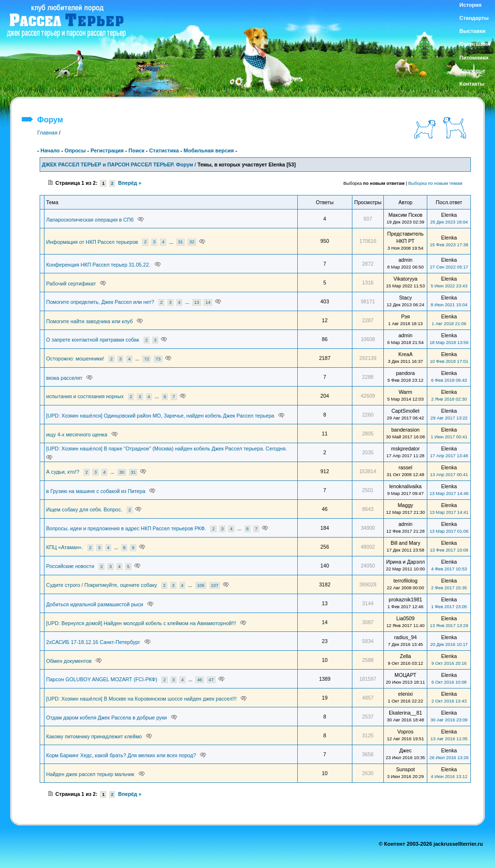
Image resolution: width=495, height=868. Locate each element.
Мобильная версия (209, 150)
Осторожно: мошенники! (75, 359)
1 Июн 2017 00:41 (449, 437)
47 (211, 680)
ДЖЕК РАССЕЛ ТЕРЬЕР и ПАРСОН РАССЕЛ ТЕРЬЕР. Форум (118, 165)
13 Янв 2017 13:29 (449, 626)
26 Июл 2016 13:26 (449, 758)
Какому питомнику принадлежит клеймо (94, 736)
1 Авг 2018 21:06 (449, 324)
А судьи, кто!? (63, 472)
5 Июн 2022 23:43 (449, 286)
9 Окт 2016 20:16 (449, 663)
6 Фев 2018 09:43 (449, 380)
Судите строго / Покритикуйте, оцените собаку (102, 585)
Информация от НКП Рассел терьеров (92, 242)
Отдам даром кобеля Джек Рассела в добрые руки (107, 718)
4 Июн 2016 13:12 (449, 777)
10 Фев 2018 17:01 (449, 361)
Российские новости (70, 566)
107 (215, 585)
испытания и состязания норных (85, 396)
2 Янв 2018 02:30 (449, 399)
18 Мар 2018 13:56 (449, 343)
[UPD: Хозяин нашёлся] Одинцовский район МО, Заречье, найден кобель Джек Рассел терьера (160, 416)
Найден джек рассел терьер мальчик (90, 774)
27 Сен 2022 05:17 (449, 267)
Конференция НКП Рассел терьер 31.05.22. (98, 265)
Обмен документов (69, 661)
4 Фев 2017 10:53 (449, 569)
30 (122, 472)
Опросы (75, 150)
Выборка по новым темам (436, 183)
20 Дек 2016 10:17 (449, 644)
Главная (47, 133)
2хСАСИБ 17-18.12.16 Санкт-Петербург (93, 642)
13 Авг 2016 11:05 (449, 739)
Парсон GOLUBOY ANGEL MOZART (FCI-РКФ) (102, 679)
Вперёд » (130, 183)
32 (192, 242)
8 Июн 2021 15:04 (449, 305)
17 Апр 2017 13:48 (449, 456)
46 (200, 680)
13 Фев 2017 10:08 (449, 550)
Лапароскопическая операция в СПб (90, 220)
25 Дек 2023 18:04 (449, 222)
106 (201, 585)
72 (146, 359)
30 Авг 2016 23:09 (449, 720)
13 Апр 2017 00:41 (449, 475)
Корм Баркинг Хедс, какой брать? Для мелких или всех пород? (121, 755)
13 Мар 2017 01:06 (449, 531)
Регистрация (107, 150)
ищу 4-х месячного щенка (77, 434)
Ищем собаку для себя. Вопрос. (85, 509)
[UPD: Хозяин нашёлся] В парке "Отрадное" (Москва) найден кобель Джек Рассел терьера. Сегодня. (167, 449)
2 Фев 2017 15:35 (449, 588)
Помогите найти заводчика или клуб (90, 321)
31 (180, 242)
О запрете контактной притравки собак (93, 340)
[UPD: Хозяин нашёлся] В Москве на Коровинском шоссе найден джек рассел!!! (142, 699)
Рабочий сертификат (71, 284)
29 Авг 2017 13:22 (449, 418)
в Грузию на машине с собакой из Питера (96, 491)
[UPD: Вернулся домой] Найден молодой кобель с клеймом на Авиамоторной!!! (141, 623)
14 (208, 302)
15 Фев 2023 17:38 (449, 245)
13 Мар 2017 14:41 (449, 512)
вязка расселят (65, 378)
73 (158, 359)
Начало (50, 150)
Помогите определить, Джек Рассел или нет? (100, 302)
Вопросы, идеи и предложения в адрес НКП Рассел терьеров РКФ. (126, 528)
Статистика (164, 150)
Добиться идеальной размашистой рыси (95, 604)
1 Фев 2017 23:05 (449, 607)
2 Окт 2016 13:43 (449, 701)
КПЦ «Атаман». (65, 547)
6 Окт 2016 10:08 (449, 682)
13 (196, 302)
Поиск (137, 150)
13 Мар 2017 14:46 (449, 494)
